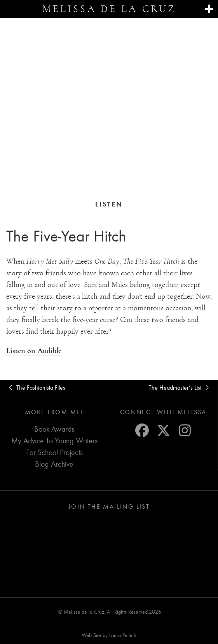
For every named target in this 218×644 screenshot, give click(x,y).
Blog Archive (54, 464)
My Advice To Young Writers (54, 440)
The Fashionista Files (36, 387)
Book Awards (54, 429)
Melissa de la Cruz (109, 9)
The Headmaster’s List (180, 387)
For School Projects (54, 452)
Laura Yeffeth (123, 635)
